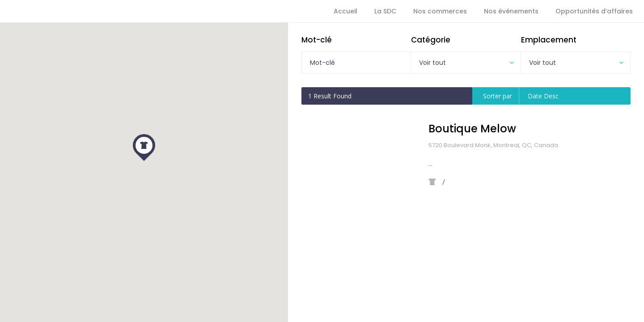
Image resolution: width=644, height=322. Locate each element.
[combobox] (466, 63)
